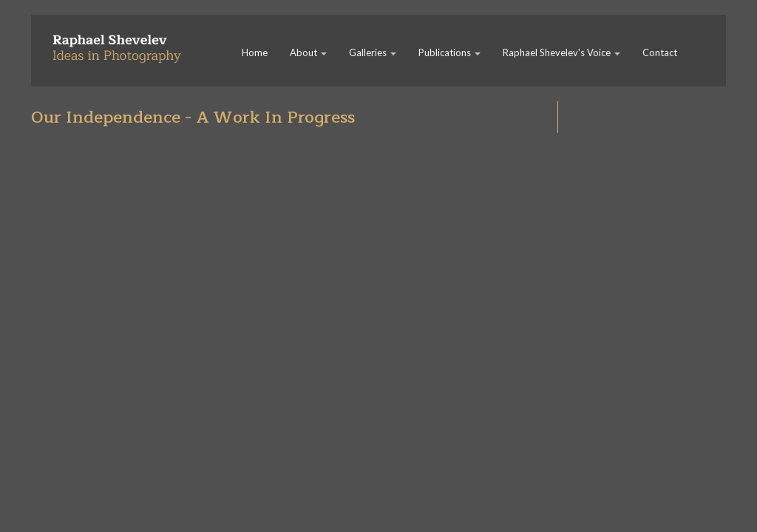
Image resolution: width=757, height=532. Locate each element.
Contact (660, 52)
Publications (449, 52)
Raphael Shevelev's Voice (561, 52)
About (308, 52)
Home (255, 52)
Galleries (373, 52)
